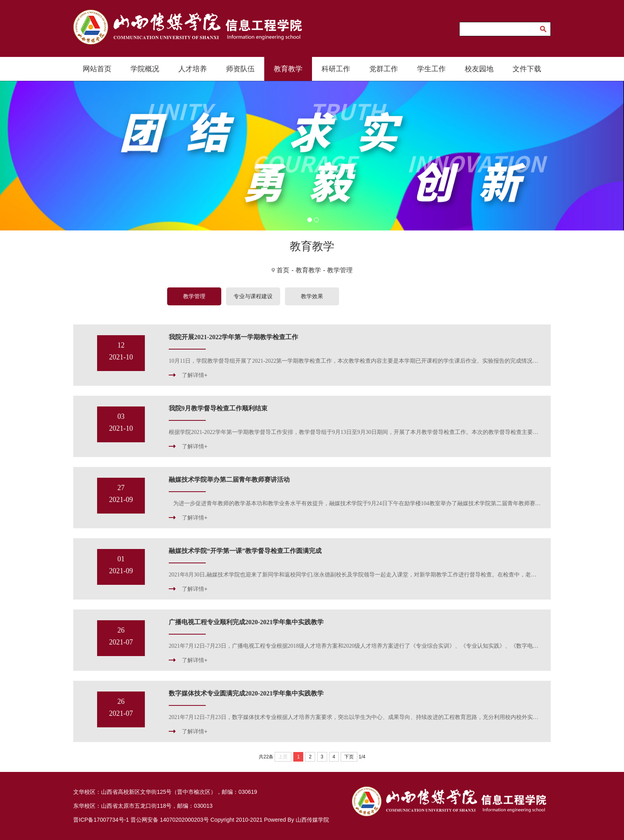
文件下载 (527, 69)
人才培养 (193, 69)
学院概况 (145, 69)
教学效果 (312, 296)
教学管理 (340, 270)
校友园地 (479, 69)
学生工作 (431, 69)
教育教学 (288, 69)
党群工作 (384, 69)
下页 (349, 757)
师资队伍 (240, 69)
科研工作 (336, 69)
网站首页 (97, 69)
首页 (283, 270)
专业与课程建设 (253, 296)
